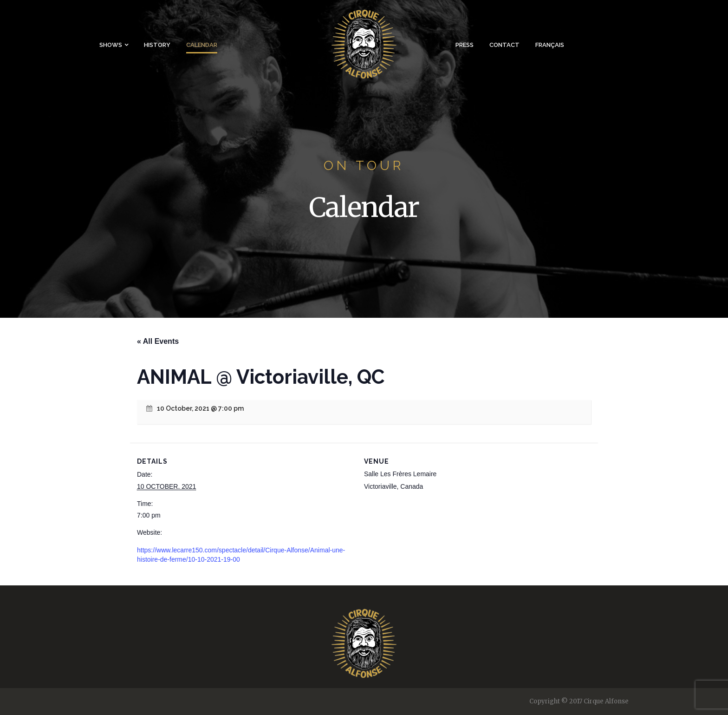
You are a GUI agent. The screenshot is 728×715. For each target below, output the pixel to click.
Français (550, 45)
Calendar (202, 45)
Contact (504, 45)
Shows (111, 45)
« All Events (158, 341)
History (157, 45)
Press (465, 45)
